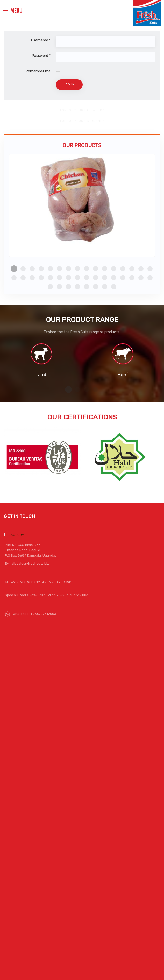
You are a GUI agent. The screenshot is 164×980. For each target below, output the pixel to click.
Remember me (38, 71)
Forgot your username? (82, 121)
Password (41, 56)
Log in (69, 84)
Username (41, 40)
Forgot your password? (82, 110)
